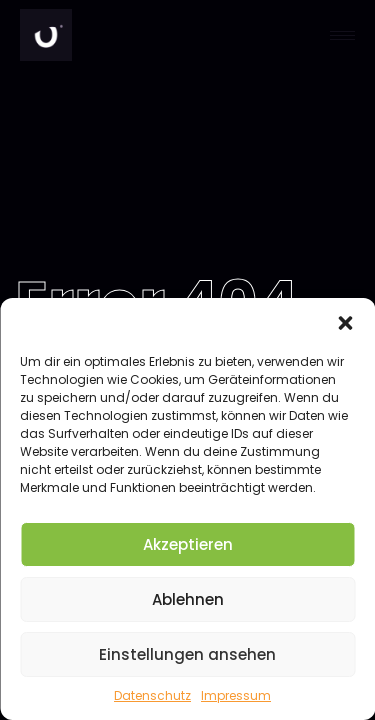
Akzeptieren (188, 544)
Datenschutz (152, 695)
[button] (345, 323)
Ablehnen (188, 599)
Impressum (236, 695)
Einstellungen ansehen (187, 654)
